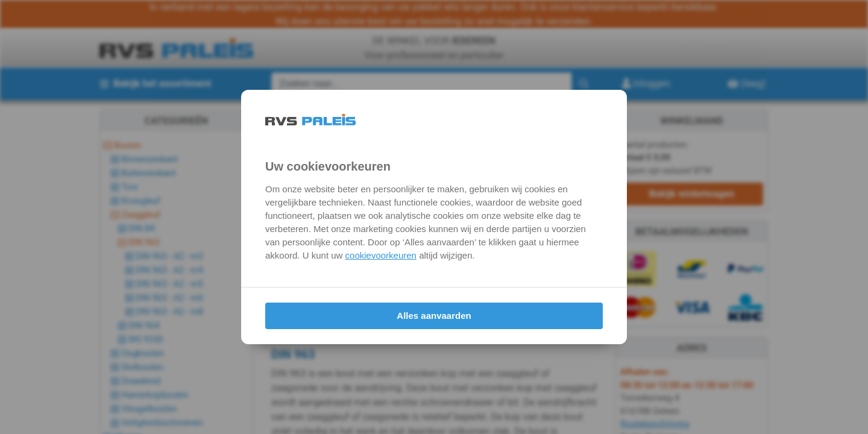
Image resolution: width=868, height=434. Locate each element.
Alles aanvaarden (434, 316)
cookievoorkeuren (381, 255)
